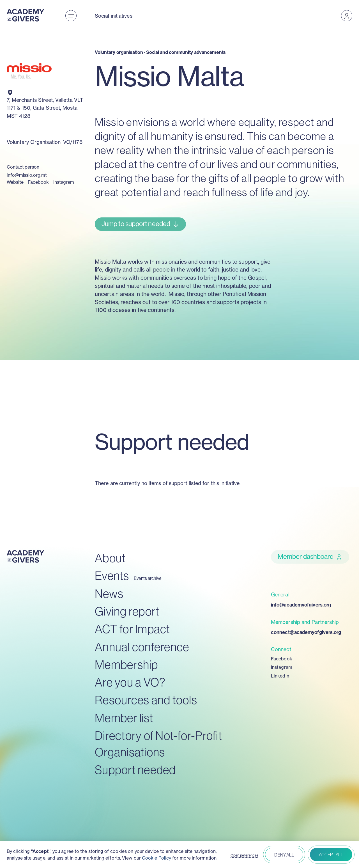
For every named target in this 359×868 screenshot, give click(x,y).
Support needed (135, 770)
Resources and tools (146, 700)
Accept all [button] (331, 855)
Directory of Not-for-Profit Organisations (158, 744)
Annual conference (142, 647)
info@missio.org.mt (27, 175)
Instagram (64, 182)
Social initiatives (114, 16)
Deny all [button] (284, 855)
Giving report (127, 611)
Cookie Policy (157, 858)
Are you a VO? (130, 682)
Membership (126, 665)
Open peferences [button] (244, 855)
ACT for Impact (133, 629)
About (110, 558)
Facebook (38, 182)
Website (15, 182)
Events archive (148, 578)
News (109, 594)
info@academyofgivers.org (301, 605)
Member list (124, 718)
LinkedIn (280, 676)
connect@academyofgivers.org (306, 632)
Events (112, 576)
